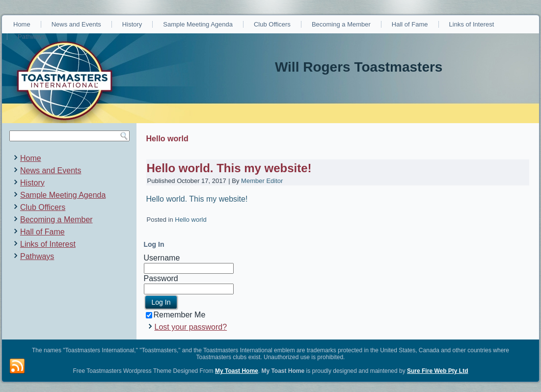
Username (162, 258)
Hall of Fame (410, 24)
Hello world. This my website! (229, 168)
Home (22, 24)
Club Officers (272, 24)
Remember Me (176, 315)
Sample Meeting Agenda (198, 24)
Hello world (190, 220)
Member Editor (262, 181)
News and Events (76, 24)
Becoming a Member (341, 24)
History (132, 24)
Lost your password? (191, 327)
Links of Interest (472, 24)
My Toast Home (237, 371)
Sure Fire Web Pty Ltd (437, 371)
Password (161, 278)
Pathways (31, 37)
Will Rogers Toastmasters (359, 67)
